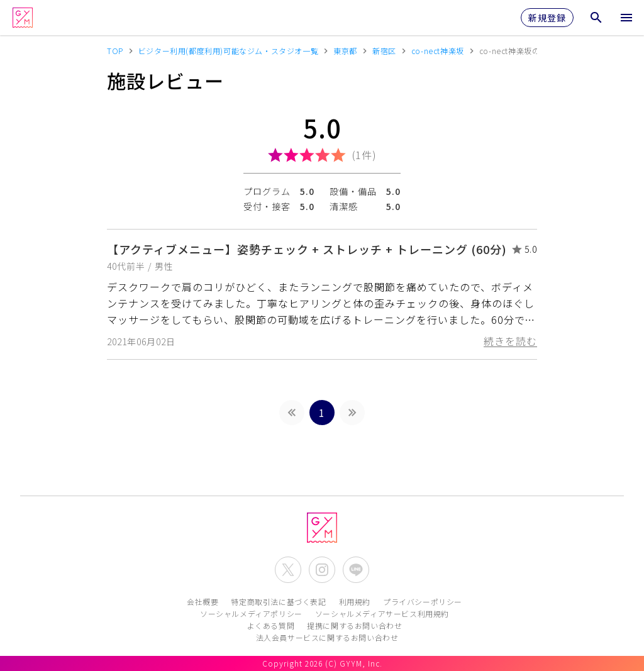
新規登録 (547, 18)
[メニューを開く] (626, 18)
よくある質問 (271, 625)
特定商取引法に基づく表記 (278, 602)
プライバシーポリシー (423, 602)
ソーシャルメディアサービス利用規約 (382, 613)
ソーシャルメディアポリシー (251, 613)
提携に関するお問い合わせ (354, 625)
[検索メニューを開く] (596, 18)
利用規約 (355, 602)
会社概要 (203, 602)
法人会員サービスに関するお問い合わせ (327, 637)
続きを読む (510, 341)
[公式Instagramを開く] (322, 570)
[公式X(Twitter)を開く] (288, 570)
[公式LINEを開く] (356, 570)
